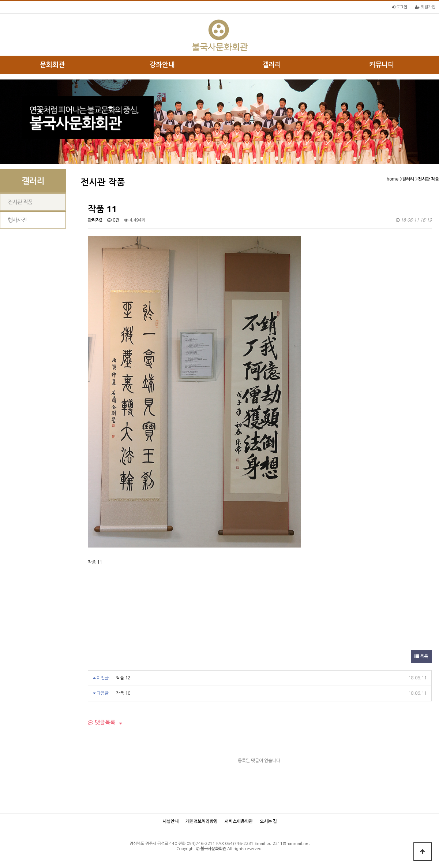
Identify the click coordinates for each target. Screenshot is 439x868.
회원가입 (425, 7)
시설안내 (170, 821)
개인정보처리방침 (202, 821)
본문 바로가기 (0, 0)
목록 (421, 656)
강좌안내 (162, 65)
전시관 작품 (20, 202)
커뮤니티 (382, 65)
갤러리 (272, 65)
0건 (113, 220)
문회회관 (52, 65)
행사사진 (17, 220)
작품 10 (123, 693)
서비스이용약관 (239, 821)
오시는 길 (268, 821)
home (393, 179)
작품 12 (123, 678)
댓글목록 (102, 722)
